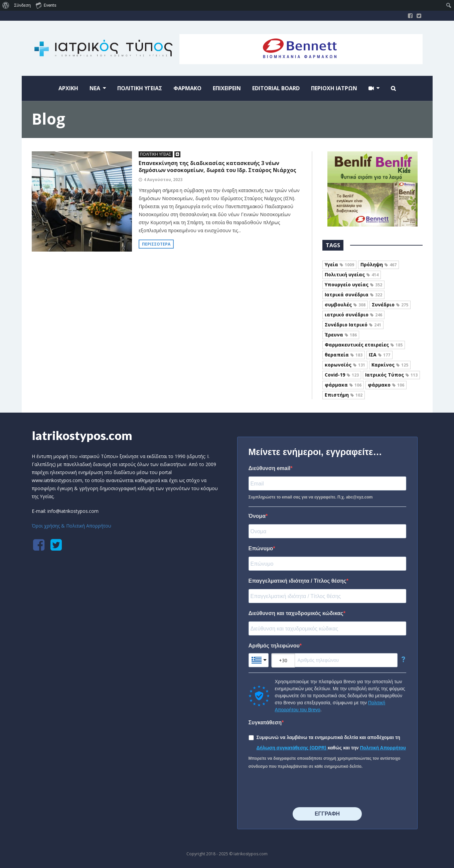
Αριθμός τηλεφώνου (274, 646)
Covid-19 (342, 375)
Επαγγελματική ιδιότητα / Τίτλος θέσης (297, 581)
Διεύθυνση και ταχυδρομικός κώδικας (296, 613)
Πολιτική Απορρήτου (383, 748)
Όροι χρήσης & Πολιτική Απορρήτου (71, 526)
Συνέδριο (390, 305)
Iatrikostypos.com (82, 435)
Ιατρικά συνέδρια (353, 295)
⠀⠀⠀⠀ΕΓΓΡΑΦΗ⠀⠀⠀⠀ (327, 814)
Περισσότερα (156, 244)
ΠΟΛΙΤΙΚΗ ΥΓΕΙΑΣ (156, 154)
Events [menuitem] (46, 5)
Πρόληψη (379, 264)
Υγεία (339, 264)
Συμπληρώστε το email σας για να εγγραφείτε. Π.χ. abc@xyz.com (311, 497)
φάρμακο (386, 385)
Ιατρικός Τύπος (391, 375)
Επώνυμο (261, 548)
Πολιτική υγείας (352, 274)
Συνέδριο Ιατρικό (353, 325)
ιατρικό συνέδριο (353, 315)
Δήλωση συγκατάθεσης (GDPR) (292, 748)
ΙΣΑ (380, 355)
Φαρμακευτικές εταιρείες (364, 345)
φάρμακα (343, 385)
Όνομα (257, 516)
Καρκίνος (390, 365)
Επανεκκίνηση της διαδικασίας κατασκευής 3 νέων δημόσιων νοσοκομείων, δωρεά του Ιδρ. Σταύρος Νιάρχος (217, 167)
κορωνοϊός (345, 365)
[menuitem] (6, 5)
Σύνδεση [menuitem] (22, 5)
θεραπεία (344, 355)
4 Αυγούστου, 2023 (163, 180)
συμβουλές (345, 305)
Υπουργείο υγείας (353, 284)
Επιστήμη (344, 395)
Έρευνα (341, 335)
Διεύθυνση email (270, 468)
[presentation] (299, 789)
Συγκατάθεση (265, 722)
